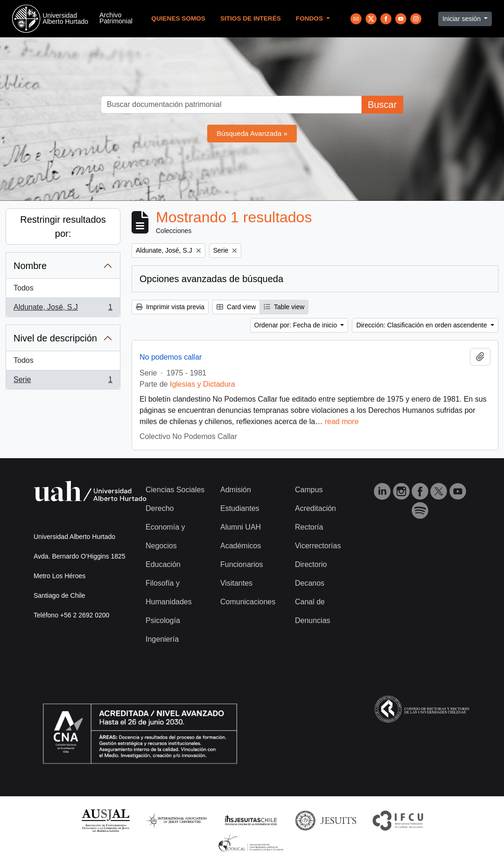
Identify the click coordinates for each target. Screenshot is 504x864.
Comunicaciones (248, 602)
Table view (284, 307)
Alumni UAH (241, 527)
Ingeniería (162, 639)
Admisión (236, 490)
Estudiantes (240, 508)
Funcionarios (242, 564)
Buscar (382, 105)
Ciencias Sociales (175, 490)
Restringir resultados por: (63, 227)
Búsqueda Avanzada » (252, 133)
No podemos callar (171, 357)
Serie (63, 382)
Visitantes (236, 583)
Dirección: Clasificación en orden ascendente (422, 325)
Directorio (311, 564)
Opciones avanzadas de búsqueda (211, 279)
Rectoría (309, 527)
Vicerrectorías (318, 546)
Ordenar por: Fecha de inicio (297, 325)
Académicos (241, 546)
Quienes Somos (178, 18)
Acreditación (315, 508)
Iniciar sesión (462, 19)
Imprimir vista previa (170, 307)
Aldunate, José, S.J (63, 309)
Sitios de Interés (251, 18)
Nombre (30, 266)
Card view (236, 307)
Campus (309, 490)
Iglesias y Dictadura (203, 384)
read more (342, 421)
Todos (24, 288)
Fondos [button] (310, 18)
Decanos (310, 583)
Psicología (163, 620)
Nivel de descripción (55, 338)
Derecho (160, 508)
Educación (163, 564)
